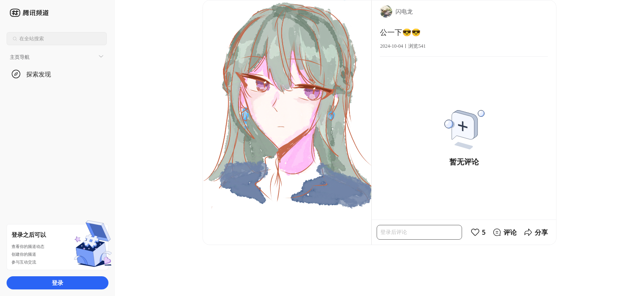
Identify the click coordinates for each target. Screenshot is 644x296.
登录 (57, 283)
